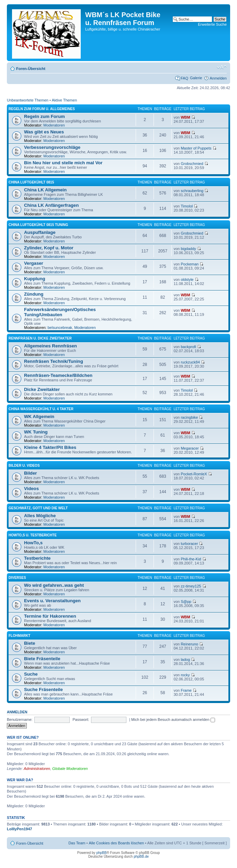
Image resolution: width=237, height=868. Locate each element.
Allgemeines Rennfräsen (50, 346)
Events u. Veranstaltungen (52, 601)
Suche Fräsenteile (43, 689)
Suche (31, 674)
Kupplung (35, 279)
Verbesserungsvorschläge (52, 147)
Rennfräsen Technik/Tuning (54, 361)
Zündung (34, 294)
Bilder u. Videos (24, 466)
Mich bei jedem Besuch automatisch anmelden (173, 720)
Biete (30, 643)
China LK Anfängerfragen (51, 205)
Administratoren (37, 769)
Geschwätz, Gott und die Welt (38, 508)
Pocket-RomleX (194, 474)
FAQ (184, 78)
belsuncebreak (60, 328)
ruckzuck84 (190, 362)
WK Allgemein (39, 417)
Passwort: (81, 720)
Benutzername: (20, 720)
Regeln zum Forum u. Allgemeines (42, 109)
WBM (185, 117)
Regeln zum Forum (44, 116)
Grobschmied (192, 164)
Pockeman (190, 264)
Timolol (187, 206)
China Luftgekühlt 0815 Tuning (38, 225)
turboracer (189, 544)
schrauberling (192, 191)
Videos (31, 489)
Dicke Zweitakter (42, 389)
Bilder (30, 473)
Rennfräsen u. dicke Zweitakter (40, 338)
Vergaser (34, 263)
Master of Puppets (196, 148)
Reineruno (189, 644)
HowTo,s (33, 543)
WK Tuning (36, 432)
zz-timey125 (191, 586)
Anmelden (218, 78)
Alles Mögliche (40, 516)
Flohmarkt (19, 636)
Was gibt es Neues (44, 132)
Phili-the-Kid (191, 559)
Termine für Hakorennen (50, 616)
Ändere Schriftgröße (222, 67)
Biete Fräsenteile (42, 659)
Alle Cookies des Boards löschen (116, 843)
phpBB (101, 853)
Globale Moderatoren (70, 769)
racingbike (189, 417)
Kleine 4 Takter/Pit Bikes (50, 447)
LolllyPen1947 (19, 829)
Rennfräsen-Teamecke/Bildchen (58, 375)
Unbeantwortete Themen (28, 100)
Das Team (77, 843)
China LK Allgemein (45, 190)
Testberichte (37, 558)
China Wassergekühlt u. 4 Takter (41, 409)
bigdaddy (188, 249)
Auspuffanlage (40, 232)
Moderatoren (54, 125)
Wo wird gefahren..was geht (54, 585)
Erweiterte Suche (212, 24)
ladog (185, 659)
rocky (185, 675)
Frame (186, 690)
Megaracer (190, 448)
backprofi (188, 347)
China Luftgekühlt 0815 (31, 182)
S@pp (186, 602)
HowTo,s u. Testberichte (33, 535)
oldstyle (187, 280)
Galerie (196, 78)
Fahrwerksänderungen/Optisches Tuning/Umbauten (60, 312)
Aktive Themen (64, 100)
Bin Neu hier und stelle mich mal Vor (63, 163)
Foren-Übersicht (31, 69)
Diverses (17, 578)
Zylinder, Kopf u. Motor (49, 248)
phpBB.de (141, 857)
